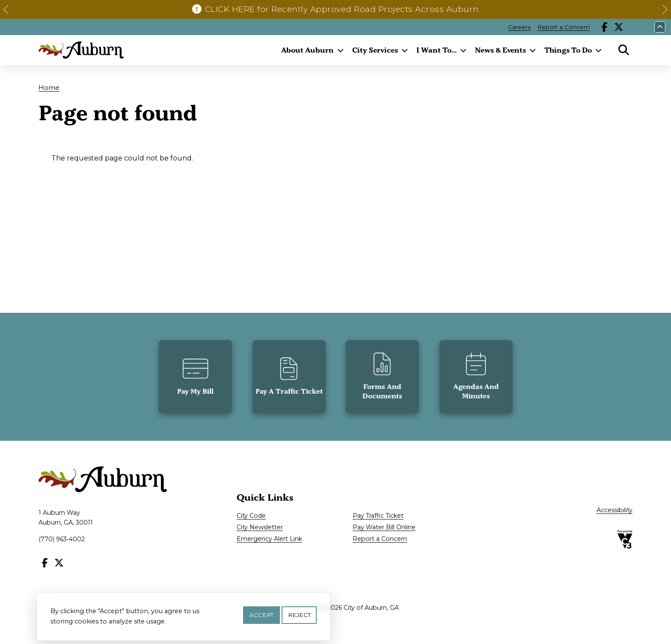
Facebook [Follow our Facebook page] (605, 27)
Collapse (660, 27)
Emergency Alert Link (269, 539)
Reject (299, 616)
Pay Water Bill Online (384, 527)
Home (49, 88)
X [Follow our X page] (619, 27)
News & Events (500, 50)
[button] (6, 9)
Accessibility (615, 510)
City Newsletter (260, 527)
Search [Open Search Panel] (624, 50)
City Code (251, 516)
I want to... (436, 50)
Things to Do (568, 50)
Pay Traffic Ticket (378, 516)
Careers (519, 27)
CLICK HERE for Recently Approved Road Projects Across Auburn (342, 9)
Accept (261, 616)
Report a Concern (564, 27)
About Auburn (307, 50)
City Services (375, 50)
